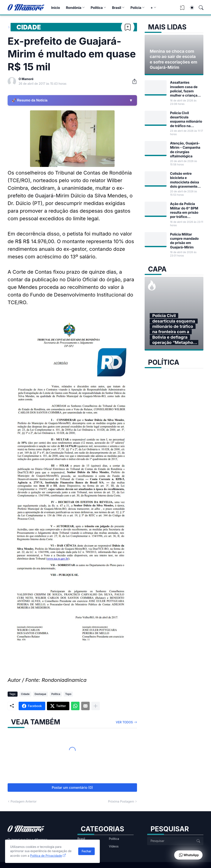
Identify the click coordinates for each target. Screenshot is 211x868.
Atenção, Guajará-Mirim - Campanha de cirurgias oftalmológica (185, 150)
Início (56, 8)
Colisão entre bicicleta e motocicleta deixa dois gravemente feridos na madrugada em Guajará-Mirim (184, 180)
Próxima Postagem (121, 801)
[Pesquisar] (199, 8)
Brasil (117, 8)
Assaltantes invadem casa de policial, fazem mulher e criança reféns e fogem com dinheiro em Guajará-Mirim (186, 89)
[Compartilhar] (133, 81)
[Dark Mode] (190, 8)
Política (97, 8)
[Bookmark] (128, 27)
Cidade (29, 27)
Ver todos (124, 722)
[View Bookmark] (182, 9)
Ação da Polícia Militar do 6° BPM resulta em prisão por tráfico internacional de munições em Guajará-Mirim (184, 210)
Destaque (40, 694)
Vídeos (114, 846)
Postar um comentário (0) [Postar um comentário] (72, 788)
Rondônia (74, 8)
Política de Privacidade (46, 856)
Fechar (86, 851)
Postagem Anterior (24, 801)
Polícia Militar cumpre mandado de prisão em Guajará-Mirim (184, 241)
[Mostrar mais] (96, 706)
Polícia (136, 8)
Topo (68, 694)
